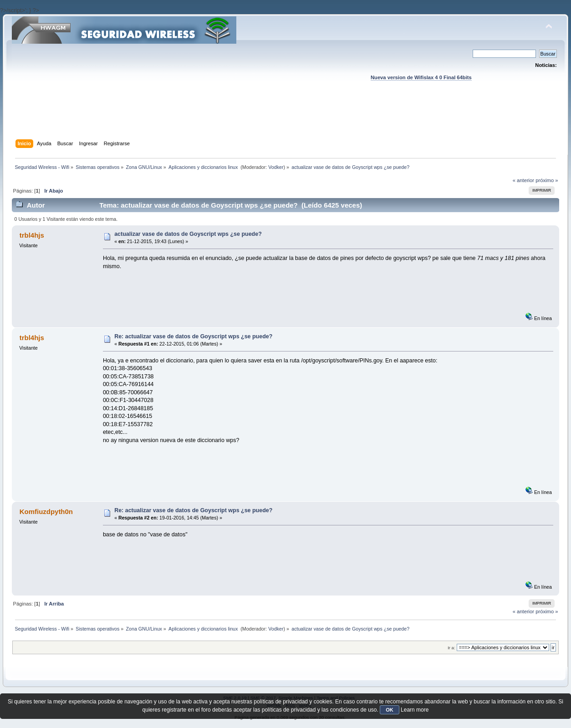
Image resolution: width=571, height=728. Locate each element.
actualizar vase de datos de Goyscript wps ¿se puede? (188, 234)
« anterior (523, 180)
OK (390, 710)
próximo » (547, 180)
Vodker (276, 167)
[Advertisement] (285, 119)
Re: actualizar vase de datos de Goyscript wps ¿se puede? (193, 336)
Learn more (415, 710)
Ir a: (451, 648)
